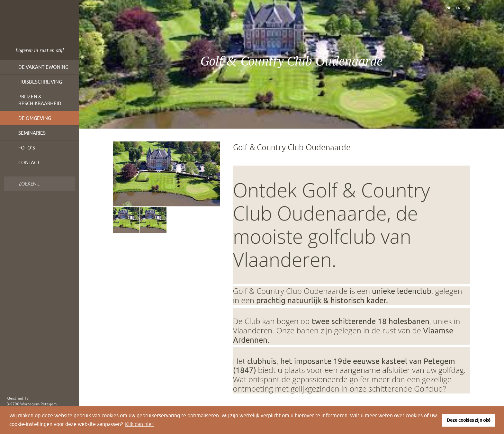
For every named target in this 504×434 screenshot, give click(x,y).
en (468, 8)
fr (458, 8)
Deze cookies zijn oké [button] (469, 420)
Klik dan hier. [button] (140, 424)
